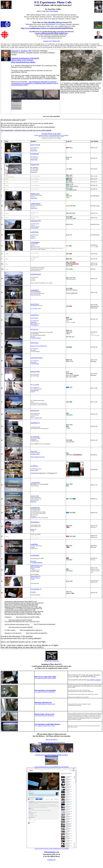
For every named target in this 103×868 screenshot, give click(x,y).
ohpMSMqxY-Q (35, 423)
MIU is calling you (35, 324)
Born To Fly (33, 561)
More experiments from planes (23, 62)
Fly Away (33, 337)
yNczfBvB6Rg (35, 555)
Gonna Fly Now (38, 418)
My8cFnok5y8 (35, 411)
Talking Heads (34, 151)
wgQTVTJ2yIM (35, 145)
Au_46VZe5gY (35, 437)
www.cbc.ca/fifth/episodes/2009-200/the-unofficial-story (51, 33)
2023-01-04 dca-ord (35, 578)
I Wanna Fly (33, 440)
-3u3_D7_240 (35, 496)
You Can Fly (34, 362)
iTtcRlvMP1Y (35, 290)
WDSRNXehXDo (36, 274)
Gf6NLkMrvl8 (35, 221)
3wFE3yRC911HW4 (37, 358)
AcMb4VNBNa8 (35, 204)
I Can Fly (33, 547)
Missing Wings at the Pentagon (22, 60)
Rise (32, 247)
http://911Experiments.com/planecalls (43, 624)
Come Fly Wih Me (35, 227)
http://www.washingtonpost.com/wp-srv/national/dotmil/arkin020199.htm (47, 28)
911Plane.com (51, 860)
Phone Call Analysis (52, 740)
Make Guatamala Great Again (38, 457)
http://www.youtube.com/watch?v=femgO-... (19, 620)
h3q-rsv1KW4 (35, 576)
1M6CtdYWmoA (36, 566)
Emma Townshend (36, 338)
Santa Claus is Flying (36, 295)
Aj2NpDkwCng (35, 508)
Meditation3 (33, 322)
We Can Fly (33, 350)
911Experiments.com (51, 852)
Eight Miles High (35, 390)
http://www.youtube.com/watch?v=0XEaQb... (19, 627)
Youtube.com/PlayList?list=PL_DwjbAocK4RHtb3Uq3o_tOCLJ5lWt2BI (51, 767)
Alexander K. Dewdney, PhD (21, 51)
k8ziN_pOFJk (34, 451)
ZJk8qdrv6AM (35, 165)
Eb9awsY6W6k (35, 372)
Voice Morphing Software (53, 22)
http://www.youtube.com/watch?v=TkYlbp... (26, 617)
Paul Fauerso (35, 325)
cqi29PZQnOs (35, 232)
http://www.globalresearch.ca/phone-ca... (30, 630)
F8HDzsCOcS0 (35, 194)
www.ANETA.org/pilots (94, 680)
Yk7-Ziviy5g (34, 329)
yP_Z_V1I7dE (35, 385)
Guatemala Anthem (35, 454)
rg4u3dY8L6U (35, 315)
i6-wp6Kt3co (34, 466)
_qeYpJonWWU (35, 483)
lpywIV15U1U (35, 304)
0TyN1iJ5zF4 (34, 343)
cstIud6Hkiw (34, 544)
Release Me (33, 529)
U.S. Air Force (34, 308)
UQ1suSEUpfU (35, 589)
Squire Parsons (36, 364)
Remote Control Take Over (46, 743)
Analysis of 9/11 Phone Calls (51, 41)
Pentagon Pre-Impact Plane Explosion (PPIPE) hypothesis (52, 755)
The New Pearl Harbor (51, 11)
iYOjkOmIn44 (35, 154)
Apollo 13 (33, 238)
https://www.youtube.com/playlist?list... (35, 633)
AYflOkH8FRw (35, 242)
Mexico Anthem (34, 470)
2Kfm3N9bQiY (35, 522)
